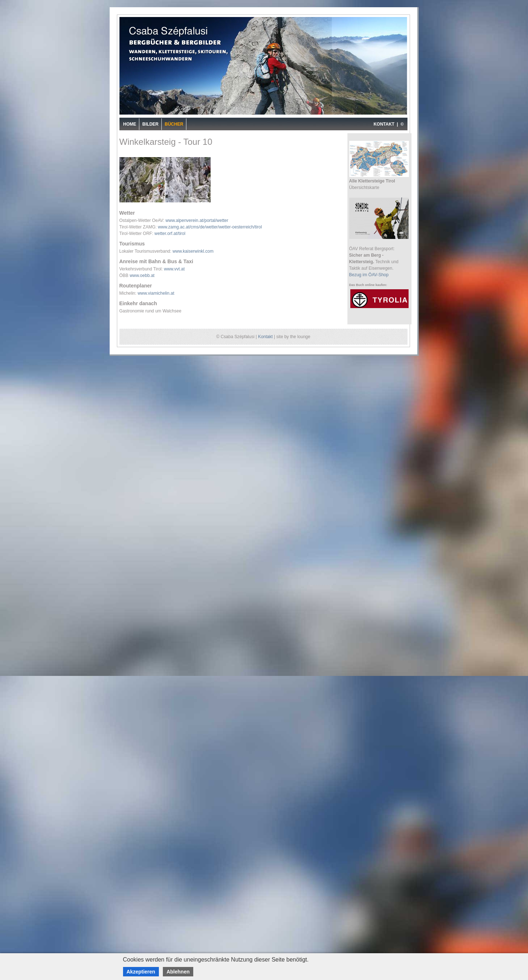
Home (130, 124)
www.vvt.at (174, 269)
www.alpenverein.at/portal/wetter (197, 220)
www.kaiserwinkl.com (193, 251)
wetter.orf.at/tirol (170, 234)
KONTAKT (384, 124)
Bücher (174, 124)
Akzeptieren (141, 972)
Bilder (150, 124)
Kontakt (265, 337)
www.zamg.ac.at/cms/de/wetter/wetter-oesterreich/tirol (210, 227)
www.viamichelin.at (156, 293)
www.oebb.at (142, 276)
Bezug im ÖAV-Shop (369, 275)
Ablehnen (178, 972)
